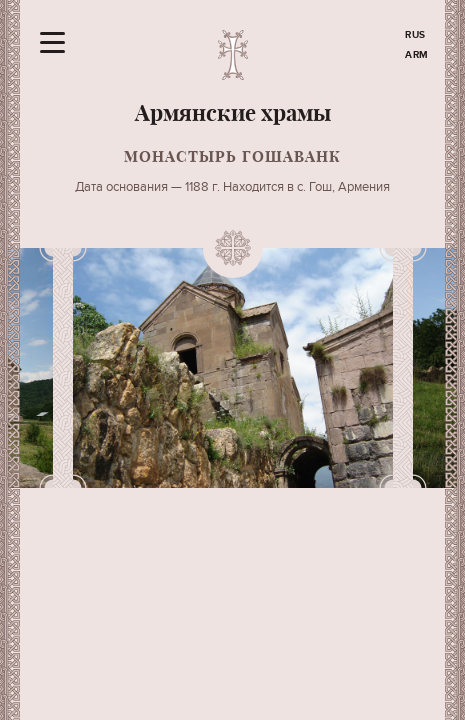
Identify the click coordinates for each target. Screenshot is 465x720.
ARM (417, 55)
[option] (233, 368)
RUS (415, 35)
